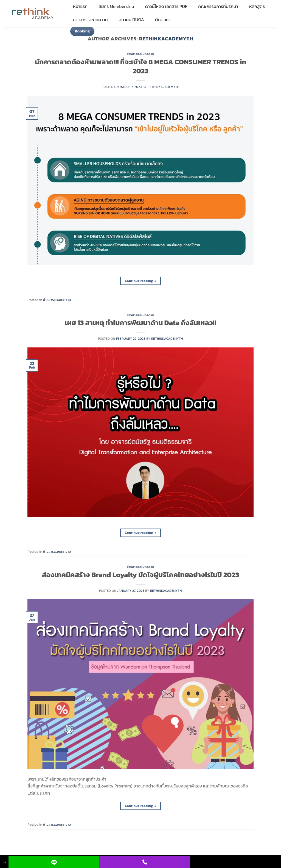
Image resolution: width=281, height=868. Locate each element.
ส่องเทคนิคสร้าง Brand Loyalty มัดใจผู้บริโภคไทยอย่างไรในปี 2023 (140, 575)
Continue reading (141, 281)
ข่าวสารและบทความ (141, 54)
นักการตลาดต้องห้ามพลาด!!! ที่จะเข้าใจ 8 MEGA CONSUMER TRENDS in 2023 (140, 66)
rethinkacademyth (166, 39)
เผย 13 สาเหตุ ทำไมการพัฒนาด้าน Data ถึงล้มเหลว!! (140, 323)
